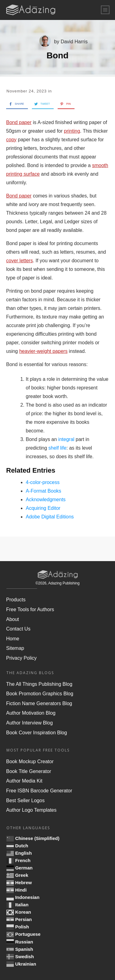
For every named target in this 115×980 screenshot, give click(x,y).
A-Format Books (44, 491)
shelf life (57, 448)
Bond (58, 55)
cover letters (19, 261)
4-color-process (43, 482)
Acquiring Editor (43, 508)
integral (66, 439)
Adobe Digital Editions (50, 517)
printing (72, 131)
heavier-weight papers (43, 351)
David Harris (74, 42)
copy (11, 140)
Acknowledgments (46, 500)
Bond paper (19, 122)
